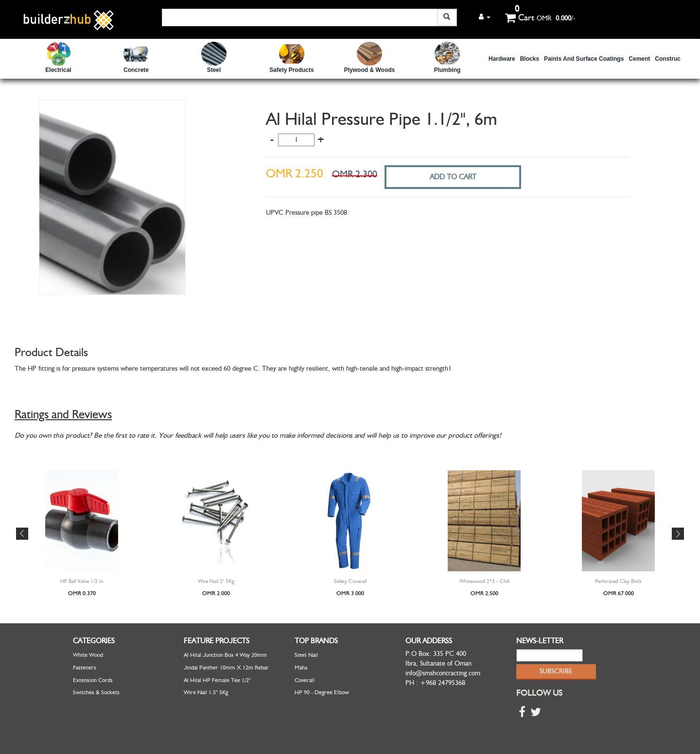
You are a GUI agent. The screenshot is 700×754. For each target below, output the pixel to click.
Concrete (136, 70)
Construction (673, 59)
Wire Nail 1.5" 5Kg (206, 692)
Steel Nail (306, 655)
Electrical (58, 70)
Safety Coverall (350, 581)
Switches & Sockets (96, 692)
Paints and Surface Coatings (584, 59)
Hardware (502, 59)
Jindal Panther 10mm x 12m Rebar (226, 668)
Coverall (305, 680)
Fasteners (85, 668)
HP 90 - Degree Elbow (322, 692)
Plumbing (447, 70)
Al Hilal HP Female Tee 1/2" (217, 680)
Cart (520, 17)
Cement (639, 59)
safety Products (291, 70)
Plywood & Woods (369, 70)
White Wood (88, 655)
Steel (214, 70)
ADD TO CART (453, 177)
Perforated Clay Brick (618, 581)
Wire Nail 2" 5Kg (216, 581)
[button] (485, 17)
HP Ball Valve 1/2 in (82, 581)
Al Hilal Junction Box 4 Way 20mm (225, 655)
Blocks (530, 59)
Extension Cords (93, 680)
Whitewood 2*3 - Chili (484, 581)
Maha (301, 668)
